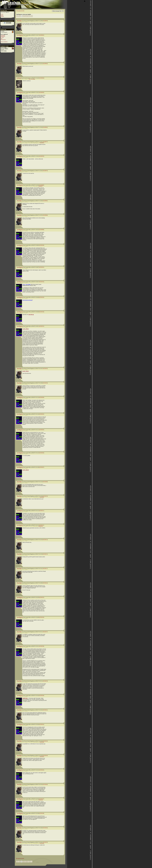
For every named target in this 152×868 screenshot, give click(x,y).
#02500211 (42, 511)
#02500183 (42, 297)
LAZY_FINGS (26, 329)
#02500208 (45, 482)
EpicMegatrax (20, 35)
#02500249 (45, 828)
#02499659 (42, 92)
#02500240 (42, 695)
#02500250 (45, 842)
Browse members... (4, 42)
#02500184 (42, 312)
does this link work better (27, 300)
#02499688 (42, 230)
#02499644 (45, 64)
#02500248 (42, 813)
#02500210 (45, 496)
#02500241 (45, 710)
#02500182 (42, 282)
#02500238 (42, 646)
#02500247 (42, 799)
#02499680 (42, 185)
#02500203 (42, 430)
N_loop (2, 37)
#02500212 (42, 525)
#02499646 (42, 78)
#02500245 (42, 770)
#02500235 (42, 597)
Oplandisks (3, 35)
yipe (2, 39)
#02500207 (42, 467)
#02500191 (42, 326)
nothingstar (3, 36)
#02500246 (45, 784)
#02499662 (45, 127)
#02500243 (45, 741)
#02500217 (45, 569)
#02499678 (42, 156)
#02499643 (42, 35)
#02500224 (45, 583)
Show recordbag (32, 79)
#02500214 (45, 540)
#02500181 (42, 267)
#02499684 (45, 215)
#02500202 (42, 414)
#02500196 (45, 383)
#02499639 (45, 21)
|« (17, 16)
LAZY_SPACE (26, 470)
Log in (2, 15)
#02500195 (45, 369)
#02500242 (42, 724)
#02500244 (45, 756)
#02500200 (42, 397)
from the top (31, 315)
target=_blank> (26, 284)
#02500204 (42, 453)
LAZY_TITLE (26, 371)
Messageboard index (20, 11)
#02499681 (45, 201)
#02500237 (45, 632)
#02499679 (45, 171)
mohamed (19, 78)
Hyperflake (19, 21)
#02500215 (45, 554)
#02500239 (45, 681)
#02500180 (42, 245)
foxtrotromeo (3, 40)
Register (2, 16)
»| (32, 16)
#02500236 (42, 617)
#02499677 (45, 142)
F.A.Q (2, 14)
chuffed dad (25, 698)
